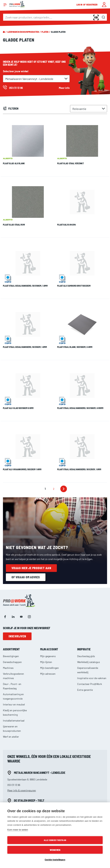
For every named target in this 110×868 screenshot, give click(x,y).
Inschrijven (17, 593)
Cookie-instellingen (55, 859)
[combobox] (55, 17)
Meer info (64, 88)
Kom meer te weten (18, 830)
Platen (45, 32)
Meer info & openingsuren (22, 747)
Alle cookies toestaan (55, 840)
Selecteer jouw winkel (16, 71)
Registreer (92, 5)
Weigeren (55, 850)
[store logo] (17, 4)
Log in (80, 5)
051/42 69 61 (14, 769)
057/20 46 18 (14, 797)
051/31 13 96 (14, 742)
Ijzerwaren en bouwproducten (23, 32)
